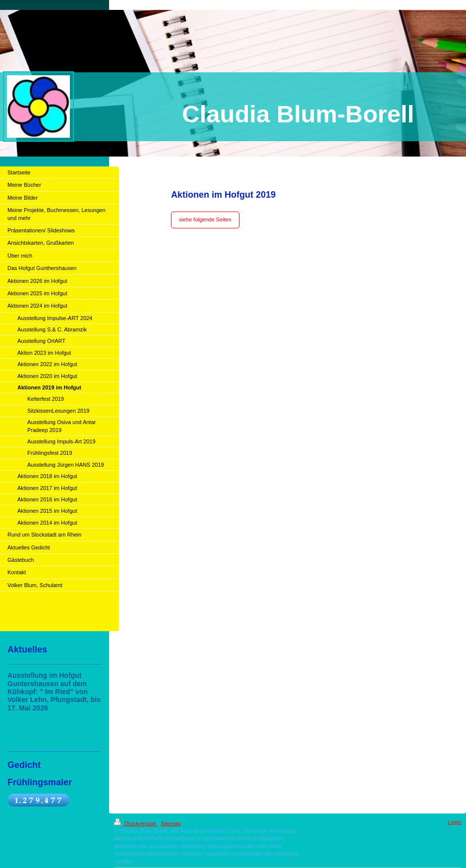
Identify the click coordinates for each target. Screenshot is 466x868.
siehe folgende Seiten (205, 219)
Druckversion (136, 823)
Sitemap (171, 823)
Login (454, 822)
